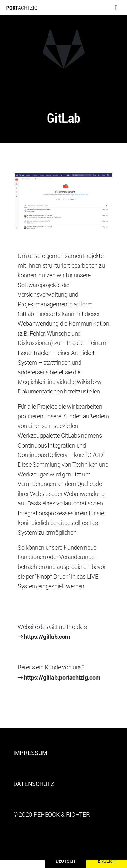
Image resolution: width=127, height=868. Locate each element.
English (107, 861)
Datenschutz (34, 784)
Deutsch (65, 861)
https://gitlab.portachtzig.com (62, 677)
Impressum (30, 753)
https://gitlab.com (47, 636)
